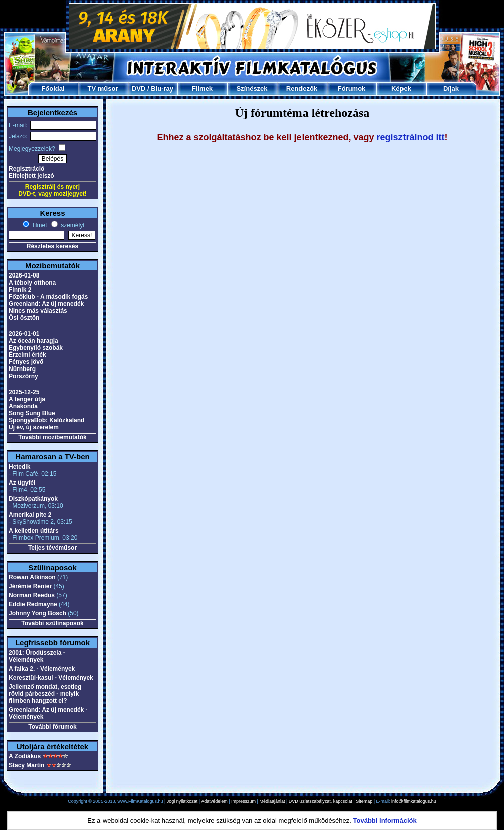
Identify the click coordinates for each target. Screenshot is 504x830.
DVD (138, 89)
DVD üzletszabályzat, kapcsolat (321, 801)
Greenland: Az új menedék (46, 304)
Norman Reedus (32, 595)
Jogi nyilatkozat (182, 801)
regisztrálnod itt (411, 137)
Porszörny (23, 376)
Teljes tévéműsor (53, 548)
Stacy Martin (26, 765)
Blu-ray (162, 89)
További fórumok (52, 727)
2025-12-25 (24, 392)
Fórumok (352, 89)
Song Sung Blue (32, 413)
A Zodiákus (25, 756)
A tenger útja (27, 399)
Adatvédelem (214, 801)
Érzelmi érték (27, 355)
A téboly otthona (32, 283)
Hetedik (19, 467)
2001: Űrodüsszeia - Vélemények (37, 656)
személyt (72, 225)
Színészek (252, 89)
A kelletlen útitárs (34, 531)
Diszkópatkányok (33, 499)
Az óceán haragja (33, 341)
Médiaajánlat (272, 801)
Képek (401, 89)
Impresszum (243, 801)
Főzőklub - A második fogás (48, 297)
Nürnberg (22, 369)
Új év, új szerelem (34, 427)
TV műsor (103, 89)
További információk (385, 821)
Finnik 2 (20, 290)
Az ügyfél (22, 483)
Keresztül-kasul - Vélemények (51, 678)
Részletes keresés (53, 246)
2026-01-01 (24, 334)
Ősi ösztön (24, 318)
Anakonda (23, 406)
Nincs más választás (38, 311)
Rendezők (302, 89)
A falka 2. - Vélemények (42, 669)
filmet (39, 225)
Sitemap (364, 801)
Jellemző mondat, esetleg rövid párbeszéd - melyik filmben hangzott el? (45, 694)
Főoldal (53, 89)
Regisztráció (26, 169)
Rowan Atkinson (32, 577)
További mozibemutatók (52, 437)
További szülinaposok (52, 623)
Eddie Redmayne (33, 604)
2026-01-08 (24, 275)
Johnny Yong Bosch (37, 613)
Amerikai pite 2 (30, 515)
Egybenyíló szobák (36, 348)
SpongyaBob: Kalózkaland (46, 420)
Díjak (451, 89)
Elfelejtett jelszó (31, 176)
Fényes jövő (26, 362)
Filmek (202, 89)
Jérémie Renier (30, 586)
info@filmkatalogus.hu (414, 801)
